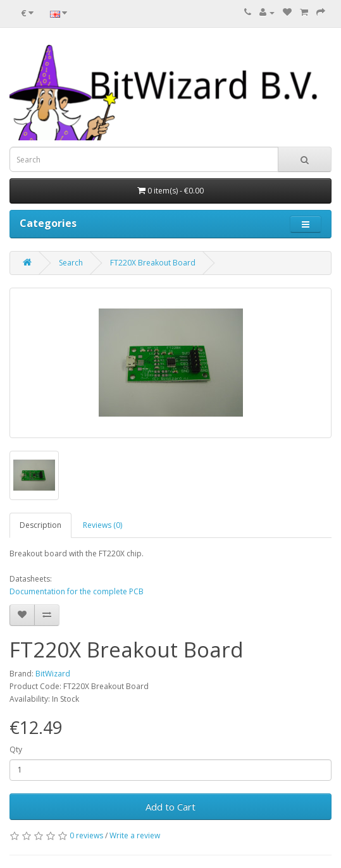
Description (40, 525)
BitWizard (53, 674)
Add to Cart (170, 807)
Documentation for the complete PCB (77, 591)
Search (71, 263)
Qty (16, 749)
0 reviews (86, 835)
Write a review (135, 835)
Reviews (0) (102, 525)
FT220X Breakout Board (153, 263)
